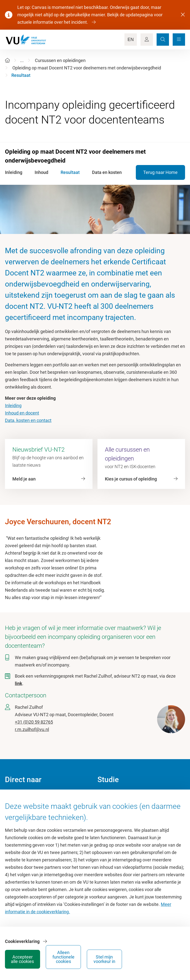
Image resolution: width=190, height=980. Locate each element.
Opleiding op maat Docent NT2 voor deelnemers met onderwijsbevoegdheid (87, 68)
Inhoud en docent (22, 413)
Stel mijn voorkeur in (166, 957)
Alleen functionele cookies (129, 957)
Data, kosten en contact (28, 420)
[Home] (7, 60)
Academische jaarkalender (123, 796)
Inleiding (13, 406)
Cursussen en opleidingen (60, 60)
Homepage (16, 796)
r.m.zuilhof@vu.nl (32, 729)
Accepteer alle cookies (92, 957)
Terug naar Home (160, 172)
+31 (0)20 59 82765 (34, 722)
